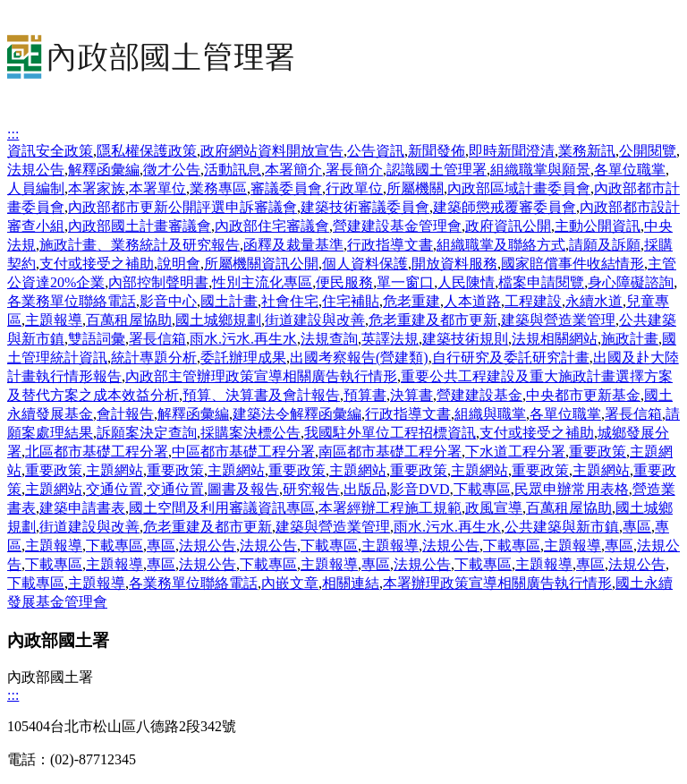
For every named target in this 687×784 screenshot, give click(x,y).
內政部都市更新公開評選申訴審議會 (182, 207)
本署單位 (157, 188)
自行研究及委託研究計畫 (511, 358)
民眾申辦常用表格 (572, 489)
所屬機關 (415, 188)
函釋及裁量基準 (293, 245)
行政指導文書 (390, 245)
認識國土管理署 (437, 170)
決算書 (411, 395)
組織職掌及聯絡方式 (501, 245)
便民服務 (344, 282)
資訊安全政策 (50, 151)
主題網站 (114, 470)
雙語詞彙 (97, 339)
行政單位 (354, 188)
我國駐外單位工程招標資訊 (390, 433)
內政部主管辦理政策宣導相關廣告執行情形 (261, 376)
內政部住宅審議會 (272, 226)
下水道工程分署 (515, 452)
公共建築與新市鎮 (562, 527)
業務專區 (218, 188)
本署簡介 (293, 170)
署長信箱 (157, 339)
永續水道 (594, 301)
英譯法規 (390, 339)
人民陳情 (466, 282)
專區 (637, 527)
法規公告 (36, 170)
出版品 (365, 489)
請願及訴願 (605, 245)
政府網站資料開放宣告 (272, 151)
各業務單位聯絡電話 (72, 301)
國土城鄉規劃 (218, 320)
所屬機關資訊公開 (261, 264)
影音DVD (420, 489)
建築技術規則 (465, 339)
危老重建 (411, 301)
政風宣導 (494, 508)
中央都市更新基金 (583, 395)
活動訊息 (233, 170)
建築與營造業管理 (558, 320)
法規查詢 (329, 339)
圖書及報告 (243, 489)
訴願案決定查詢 (147, 433)
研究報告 (311, 489)
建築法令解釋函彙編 (297, 414)
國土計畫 (229, 301)
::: (13, 134)
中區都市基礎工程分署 (243, 452)
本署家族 (97, 188)
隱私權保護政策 (147, 151)
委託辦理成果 (243, 358)
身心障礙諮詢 (631, 282)
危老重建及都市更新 (433, 320)
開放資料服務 (454, 264)
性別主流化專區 (262, 282)
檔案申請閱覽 (541, 282)
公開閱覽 (648, 151)
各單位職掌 (630, 170)
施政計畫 (630, 339)
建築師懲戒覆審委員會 (505, 207)
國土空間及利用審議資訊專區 (222, 508)
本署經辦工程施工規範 (390, 508)
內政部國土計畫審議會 (140, 226)
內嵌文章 (290, 583)
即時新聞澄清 (512, 151)
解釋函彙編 (104, 170)
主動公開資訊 (598, 226)
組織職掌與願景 (540, 170)
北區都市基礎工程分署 (97, 452)
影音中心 (168, 301)
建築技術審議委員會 (365, 207)
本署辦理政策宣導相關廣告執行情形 (497, 583)
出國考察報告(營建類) (359, 358)
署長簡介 (354, 170)
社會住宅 (290, 301)
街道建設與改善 (315, 320)
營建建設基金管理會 (397, 226)
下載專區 (482, 489)
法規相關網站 (555, 339)
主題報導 (54, 320)
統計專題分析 (154, 358)
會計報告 (125, 414)
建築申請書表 (82, 508)
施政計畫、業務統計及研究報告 (140, 245)
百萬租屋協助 (129, 320)
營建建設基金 (479, 395)
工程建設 (533, 301)
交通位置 (114, 489)
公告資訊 (376, 151)
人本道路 (472, 301)
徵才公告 (172, 170)
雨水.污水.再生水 (243, 339)
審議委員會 (286, 188)
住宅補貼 (351, 301)
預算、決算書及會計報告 (261, 395)
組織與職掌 (490, 414)
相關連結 (351, 583)
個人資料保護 (365, 264)
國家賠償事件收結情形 (572, 264)
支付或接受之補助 (97, 264)
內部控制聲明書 (158, 282)
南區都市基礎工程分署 (390, 452)
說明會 (179, 264)
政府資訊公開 (508, 226)
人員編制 (36, 188)
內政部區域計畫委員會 (519, 188)
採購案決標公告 (250, 433)
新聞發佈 (437, 151)
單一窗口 (405, 282)
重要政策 (598, 452)
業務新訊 (587, 151)
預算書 (365, 395)
